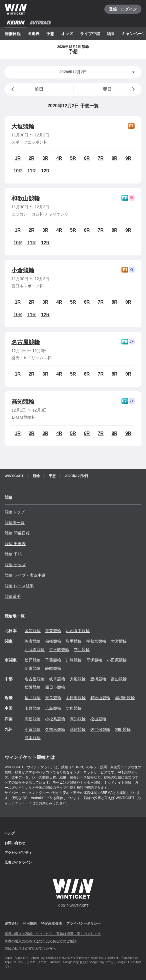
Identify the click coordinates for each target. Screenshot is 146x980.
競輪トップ (15, 512)
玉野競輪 (33, 708)
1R (18, 158)
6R (87, 158)
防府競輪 (74, 708)
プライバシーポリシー (83, 923)
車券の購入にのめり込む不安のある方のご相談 (41, 941)
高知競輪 (23, 402)
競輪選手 (13, 596)
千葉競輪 (53, 660)
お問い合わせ (15, 843)
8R (114, 158)
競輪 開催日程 (17, 533)
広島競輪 (53, 708)
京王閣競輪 (59, 650)
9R (128, 158)
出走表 (33, 34)
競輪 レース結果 (19, 586)
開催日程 (13, 34)
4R (59, 158)
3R (45, 158)
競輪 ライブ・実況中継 (25, 575)
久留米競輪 (55, 729)
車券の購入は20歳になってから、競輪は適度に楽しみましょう (53, 934)
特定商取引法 (51, 923)
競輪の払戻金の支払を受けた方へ (30, 949)
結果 (111, 34)
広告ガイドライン (18, 862)
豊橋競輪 (98, 679)
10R (18, 171)
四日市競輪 (55, 687)
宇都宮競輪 (96, 641)
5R (73, 158)
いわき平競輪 (78, 631)
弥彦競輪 (33, 641)
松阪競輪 (33, 687)
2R (31, 158)
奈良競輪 (53, 698)
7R (101, 158)
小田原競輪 (117, 660)
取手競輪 (74, 641)
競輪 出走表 (15, 544)
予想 (50, 34)
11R (32, 171)
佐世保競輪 (100, 729)
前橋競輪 (53, 641)
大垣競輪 (23, 126)
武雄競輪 (78, 729)
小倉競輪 (23, 270)
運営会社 (11, 923)
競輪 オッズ (15, 565)
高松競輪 (33, 719)
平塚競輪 (94, 660)
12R (45, 171)
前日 (26, 89)
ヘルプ (10, 833)
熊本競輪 (33, 738)
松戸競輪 (33, 660)
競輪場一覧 (15, 523)
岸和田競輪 (125, 698)
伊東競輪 (33, 668)
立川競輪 (82, 650)
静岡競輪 (53, 668)
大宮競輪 (119, 641)
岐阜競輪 (57, 679)
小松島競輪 (55, 719)
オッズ (67, 34)
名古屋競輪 (26, 342)
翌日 (120, 89)
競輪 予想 (13, 554)
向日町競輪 (76, 698)
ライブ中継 (90, 34)
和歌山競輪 (26, 198)
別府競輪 (123, 729)
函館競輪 (33, 631)
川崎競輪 (74, 660)
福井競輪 (33, 698)
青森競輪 (53, 631)
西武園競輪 (35, 650)
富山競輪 (119, 679)
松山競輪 (98, 719)
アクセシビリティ (18, 853)
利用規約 (30, 923)
